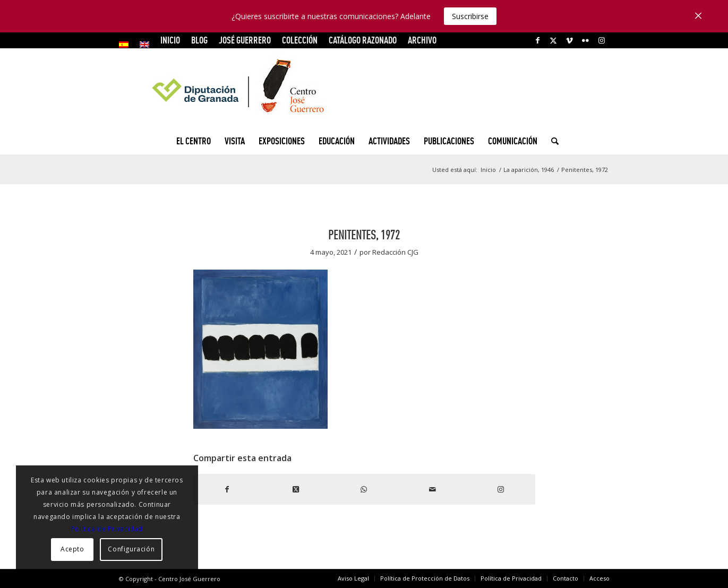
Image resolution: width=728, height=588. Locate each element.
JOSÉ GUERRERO (245, 40)
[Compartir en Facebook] (228, 489)
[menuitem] (127, 45)
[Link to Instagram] (602, 40)
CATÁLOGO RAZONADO (363, 40)
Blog (199, 40)
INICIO (170, 40)
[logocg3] (364, 88)
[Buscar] (551, 141)
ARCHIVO (422, 40)
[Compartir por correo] (432, 489)
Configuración (131, 549)
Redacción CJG (395, 252)
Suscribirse (470, 16)
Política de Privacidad (107, 529)
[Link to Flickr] (585, 40)
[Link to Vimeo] (569, 40)
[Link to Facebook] (538, 40)
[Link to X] (554, 40)
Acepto (72, 549)
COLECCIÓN (300, 40)
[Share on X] (296, 489)
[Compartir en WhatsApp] (364, 489)
